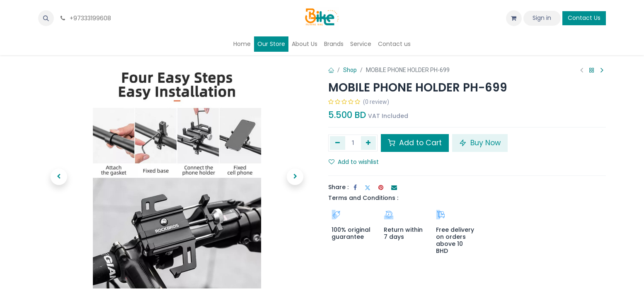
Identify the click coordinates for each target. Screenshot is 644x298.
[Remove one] (338, 143)
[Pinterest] (381, 187)
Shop (350, 70)
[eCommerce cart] (514, 18)
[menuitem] (242, 44)
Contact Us (584, 18)
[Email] (394, 187)
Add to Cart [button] (415, 143)
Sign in (542, 18)
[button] (46, 18)
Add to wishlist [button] (354, 162)
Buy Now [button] (480, 143)
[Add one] (369, 143)
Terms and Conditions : (363, 198)
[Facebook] (355, 187)
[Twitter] (368, 187)
